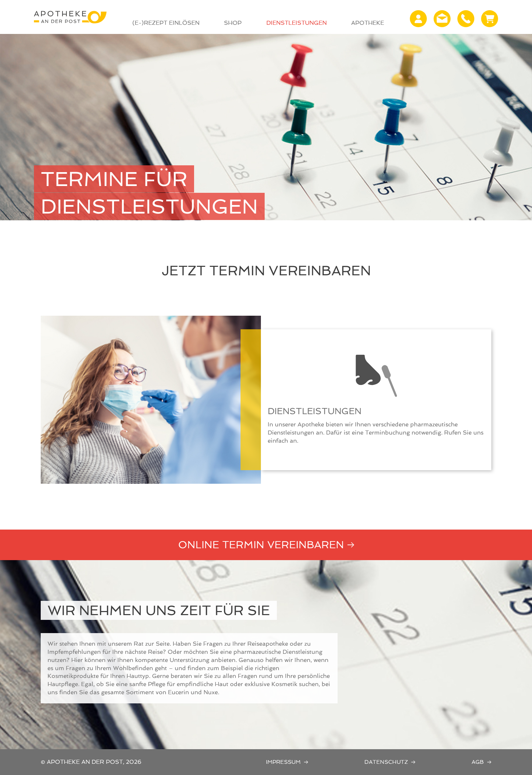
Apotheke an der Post (70, 17)
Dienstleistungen (297, 23)
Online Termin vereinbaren (261, 545)
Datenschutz (386, 762)
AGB (478, 762)
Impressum (283, 762)
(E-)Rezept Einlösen (166, 23)
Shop (233, 23)
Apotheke (368, 23)
